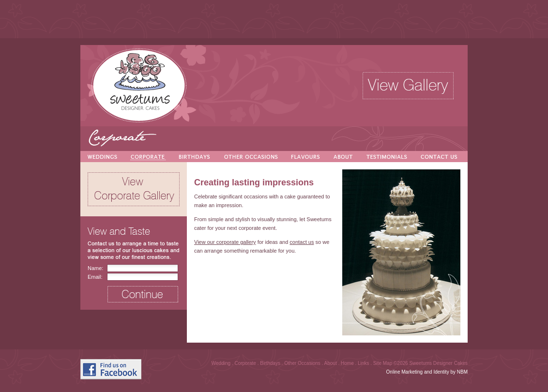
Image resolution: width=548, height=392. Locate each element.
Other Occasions (303, 363)
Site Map (383, 363)
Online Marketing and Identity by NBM (427, 372)
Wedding (222, 363)
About (331, 363)
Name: (95, 268)
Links (364, 363)
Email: (95, 277)
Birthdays (271, 363)
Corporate (246, 363)
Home (348, 363)
